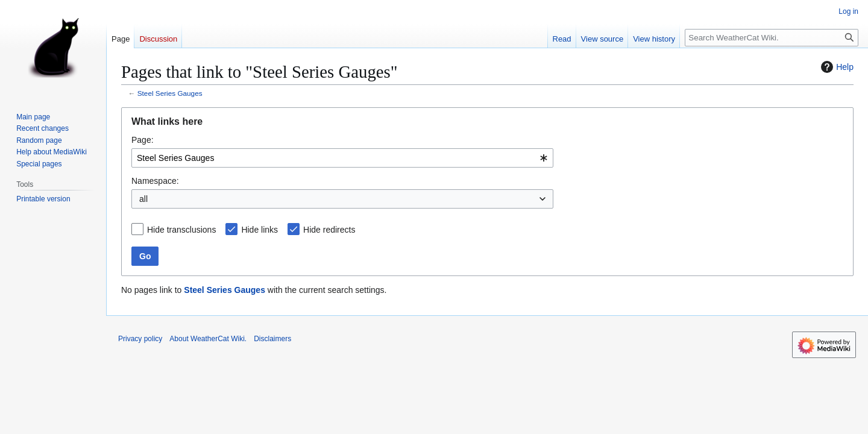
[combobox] (342, 158)
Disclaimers (272, 339)
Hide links (259, 230)
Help (836, 67)
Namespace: (155, 181)
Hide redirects (329, 230)
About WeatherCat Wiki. (208, 339)
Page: (143, 140)
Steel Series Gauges (170, 93)
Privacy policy (140, 339)
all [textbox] (143, 199)
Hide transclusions (181, 230)
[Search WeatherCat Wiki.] (772, 38)
